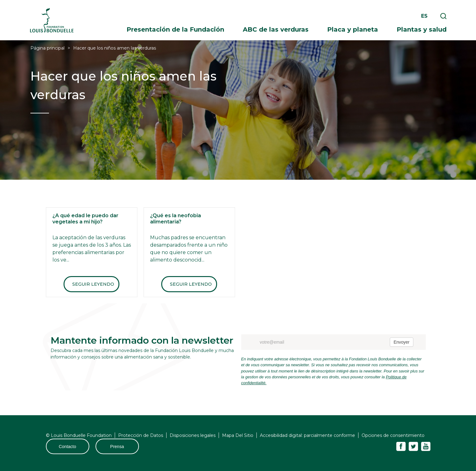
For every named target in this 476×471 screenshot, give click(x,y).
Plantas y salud (422, 29)
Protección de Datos (141, 435)
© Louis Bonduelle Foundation (79, 435)
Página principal (47, 48)
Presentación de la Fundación (175, 29)
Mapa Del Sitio (238, 435)
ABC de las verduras (276, 29)
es (424, 16)
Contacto (67, 447)
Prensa (117, 447)
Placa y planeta (353, 29)
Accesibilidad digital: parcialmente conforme (307, 435)
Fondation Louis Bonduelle (52, 20)
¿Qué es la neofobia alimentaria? (176, 219)
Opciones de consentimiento (393, 435)
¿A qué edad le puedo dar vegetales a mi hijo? (85, 219)
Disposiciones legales (193, 435)
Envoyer (401, 342)
